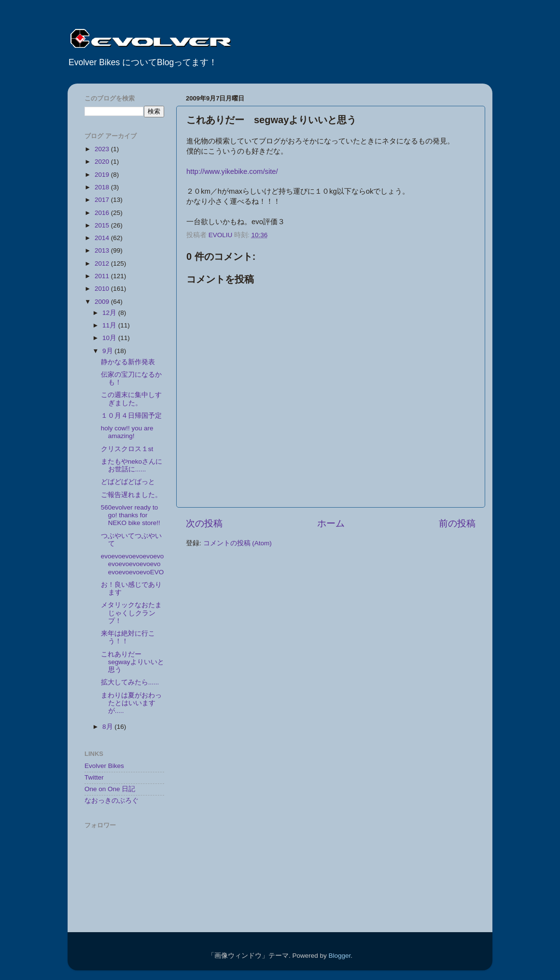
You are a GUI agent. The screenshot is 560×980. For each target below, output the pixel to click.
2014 (103, 238)
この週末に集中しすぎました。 (131, 399)
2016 (103, 213)
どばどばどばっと (131, 482)
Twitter (94, 777)
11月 (110, 325)
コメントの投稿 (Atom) (238, 543)
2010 (103, 289)
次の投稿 (204, 523)
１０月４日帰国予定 (131, 416)
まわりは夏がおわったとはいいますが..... (131, 703)
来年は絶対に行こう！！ (128, 637)
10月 (110, 338)
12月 (110, 313)
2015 (103, 225)
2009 (103, 302)
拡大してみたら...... (130, 682)
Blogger (339, 956)
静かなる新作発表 (128, 362)
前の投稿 (457, 523)
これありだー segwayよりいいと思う (133, 662)
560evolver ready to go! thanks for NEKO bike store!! (131, 515)
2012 (103, 263)
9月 (108, 351)
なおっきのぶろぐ (112, 801)
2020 (103, 162)
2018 (103, 187)
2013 (103, 250)
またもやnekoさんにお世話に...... (132, 465)
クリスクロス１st (127, 449)
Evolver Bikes (104, 766)
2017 (103, 200)
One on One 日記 (110, 789)
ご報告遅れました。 (131, 495)
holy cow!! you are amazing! (127, 432)
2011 (103, 276)
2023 (103, 149)
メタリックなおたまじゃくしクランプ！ (131, 613)
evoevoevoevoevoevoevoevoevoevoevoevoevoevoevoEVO (133, 564)
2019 (103, 175)
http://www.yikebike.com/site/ (232, 171)
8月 (108, 727)
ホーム (331, 523)
